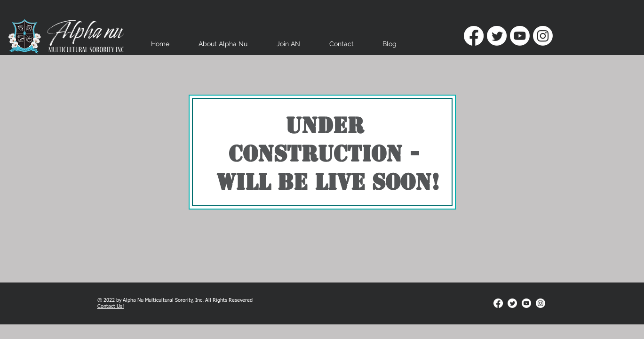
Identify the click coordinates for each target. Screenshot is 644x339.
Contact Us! (111, 306)
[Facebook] (474, 36)
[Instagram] (543, 36)
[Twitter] (497, 36)
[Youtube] (520, 36)
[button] (223, 47)
